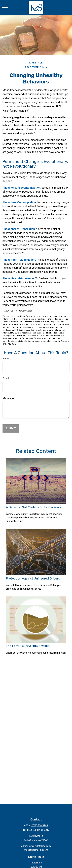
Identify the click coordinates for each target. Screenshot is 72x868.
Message (8, 398)
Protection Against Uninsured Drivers (33, 578)
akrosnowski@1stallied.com (36, 846)
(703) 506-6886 (40, 826)
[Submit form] (11, 428)
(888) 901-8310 (41, 830)
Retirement (36, 863)
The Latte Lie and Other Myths (28, 646)
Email (6, 378)
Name (6, 358)
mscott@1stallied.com (36, 850)
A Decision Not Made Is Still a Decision (33, 507)
